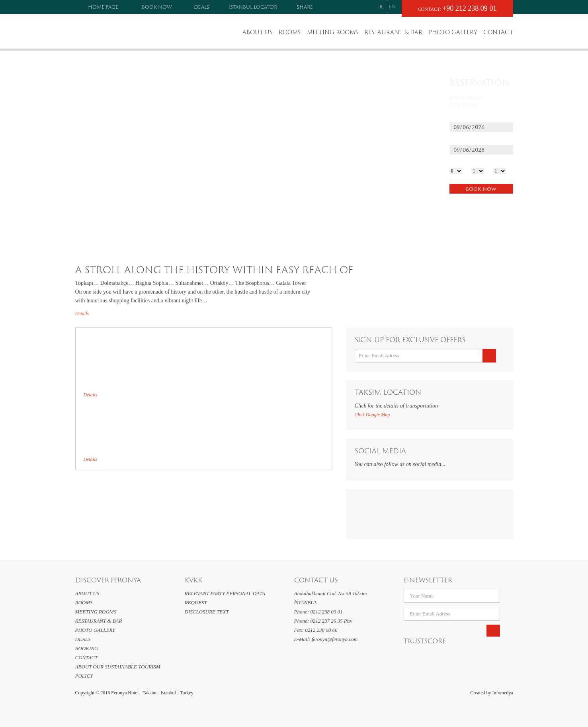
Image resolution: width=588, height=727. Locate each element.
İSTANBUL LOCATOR (253, 7)
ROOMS (290, 32)
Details (82, 314)
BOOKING (87, 648)
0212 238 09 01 (326, 612)
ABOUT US (257, 32)
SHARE (305, 7)
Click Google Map (372, 415)
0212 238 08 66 (321, 630)
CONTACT (498, 32)
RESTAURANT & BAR (393, 32)
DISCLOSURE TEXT (207, 612)
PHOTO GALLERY (453, 32)
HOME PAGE (103, 7)
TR (380, 6)
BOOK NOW (157, 7)
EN (392, 6)
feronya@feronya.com (335, 639)
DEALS (201, 7)
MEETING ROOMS (332, 32)
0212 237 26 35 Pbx (331, 621)
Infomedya (503, 693)
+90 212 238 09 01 (469, 8)
